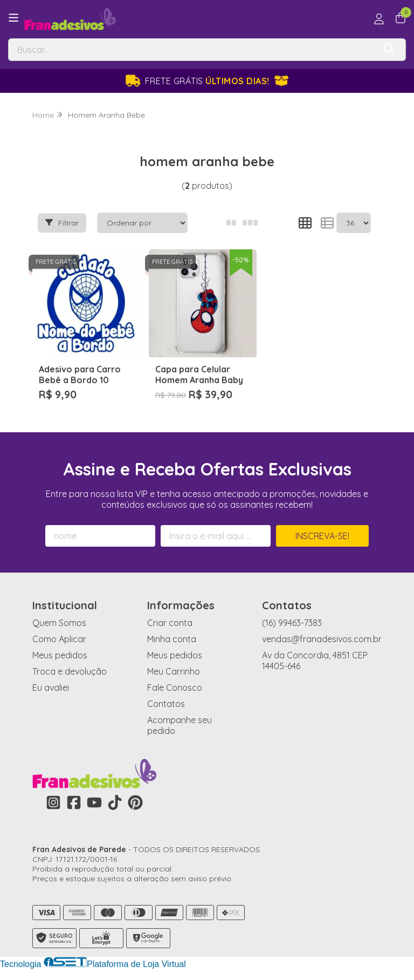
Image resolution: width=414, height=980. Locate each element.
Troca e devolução (70, 671)
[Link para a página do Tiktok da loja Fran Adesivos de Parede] (115, 802)
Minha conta (172, 639)
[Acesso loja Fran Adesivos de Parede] (379, 19)
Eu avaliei (51, 688)
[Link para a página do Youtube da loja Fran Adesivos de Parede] (94, 802)
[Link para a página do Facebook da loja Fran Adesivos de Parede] (74, 802)
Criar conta (170, 623)
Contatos (166, 704)
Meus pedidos (60, 655)
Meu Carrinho (174, 671)
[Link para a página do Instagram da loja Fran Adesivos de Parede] (53, 802)
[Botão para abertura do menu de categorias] (13, 18)
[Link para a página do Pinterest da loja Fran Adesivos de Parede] (135, 802)
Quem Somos (59, 623)
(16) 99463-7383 (292, 623)
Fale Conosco (175, 688)
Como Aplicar (59, 639)
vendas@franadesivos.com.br (322, 639)
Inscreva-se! (322, 536)
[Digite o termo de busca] (192, 50)
